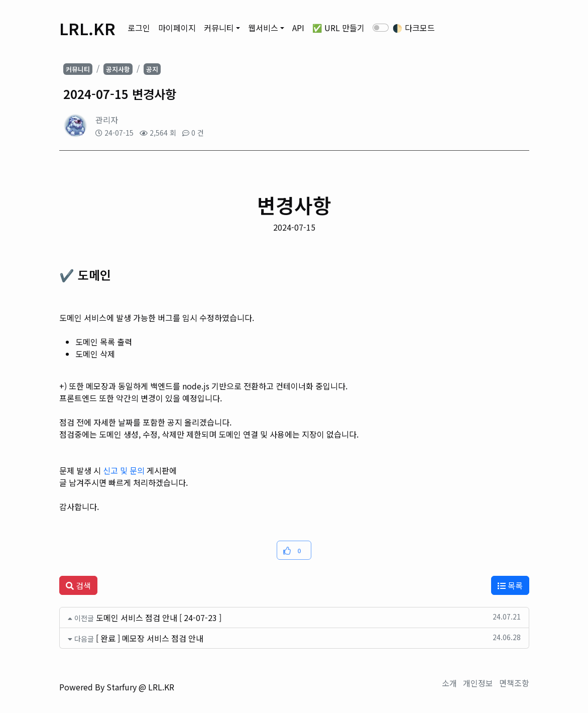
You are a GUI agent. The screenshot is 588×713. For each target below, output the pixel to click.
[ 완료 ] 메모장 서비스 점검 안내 (150, 638)
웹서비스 (263, 28)
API (298, 28)
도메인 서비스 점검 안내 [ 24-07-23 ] (159, 618)
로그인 (139, 28)
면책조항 (514, 683)
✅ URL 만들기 (338, 28)
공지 (152, 69)
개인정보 (478, 683)
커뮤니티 (219, 28)
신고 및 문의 (124, 470)
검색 (78, 585)
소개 (449, 683)
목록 (510, 585)
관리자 (107, 120)
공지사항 (118, 69)
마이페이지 (177, 28)
